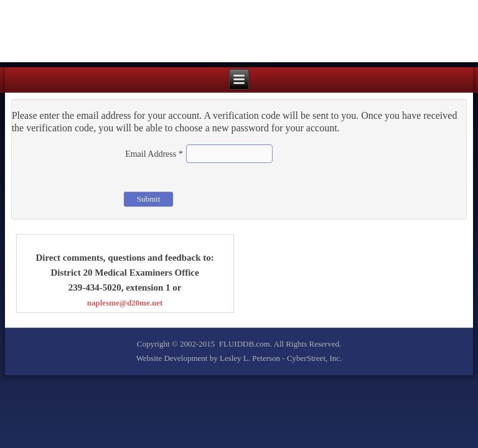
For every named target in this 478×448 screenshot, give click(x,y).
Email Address (154, 154)
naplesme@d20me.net (125, 303)
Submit (149, 199)
